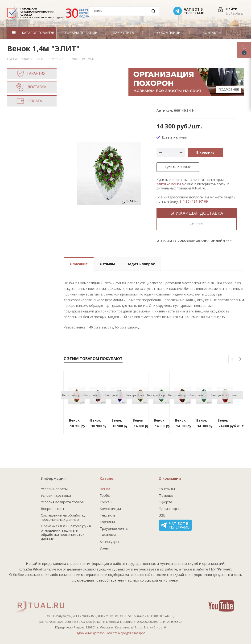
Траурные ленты (114, 528)
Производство (171, 509)
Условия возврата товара (62, 502)
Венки (105, 489)
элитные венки (169, 184)
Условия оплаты (54, 489)
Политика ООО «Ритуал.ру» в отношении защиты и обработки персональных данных (66, 532)
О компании (170, 478)
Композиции (110, 509)
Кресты (106, 502)
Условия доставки (56, 495)
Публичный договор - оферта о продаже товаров (111, 633)
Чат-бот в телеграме (175, 525)
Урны (104, 548)
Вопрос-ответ (53, 509)
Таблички (108, 535)
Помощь (166, 495)
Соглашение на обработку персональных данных (63, 517)
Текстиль (108, 515)
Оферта (165, 502)
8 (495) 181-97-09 (194, 201)
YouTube (221, 606)
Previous (232, 359)
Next (240, 359)
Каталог (107, 478)
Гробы (105, 495)
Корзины (107, 522)
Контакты (167, 489)
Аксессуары (109, 541)
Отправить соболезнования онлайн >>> (194, 241)
